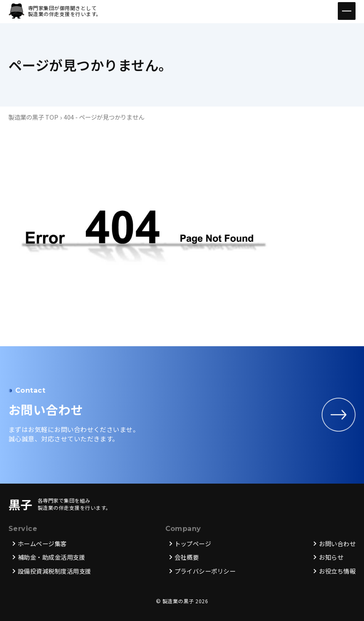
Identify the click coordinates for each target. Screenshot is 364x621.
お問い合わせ (337, 544)
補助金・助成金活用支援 (51, 557)
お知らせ (331, 557)
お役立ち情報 (337, 571)
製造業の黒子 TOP (33, 117)
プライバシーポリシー (205, 571)
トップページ (193, 544)
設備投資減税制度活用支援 (55, 571)
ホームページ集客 (42, 544)
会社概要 (187, 557)
